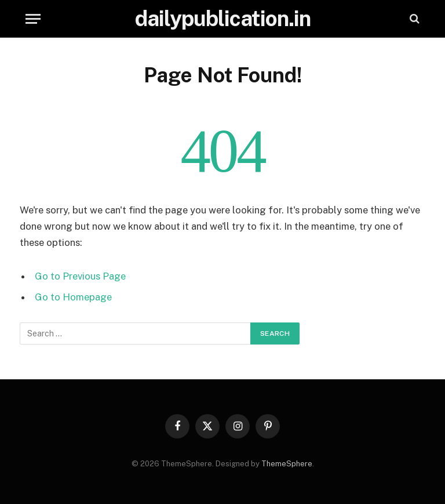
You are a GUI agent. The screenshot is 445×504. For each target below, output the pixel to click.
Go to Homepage (73, 297)
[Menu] (33, 19)
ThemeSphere (287, 464)
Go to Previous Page (80, 276)
